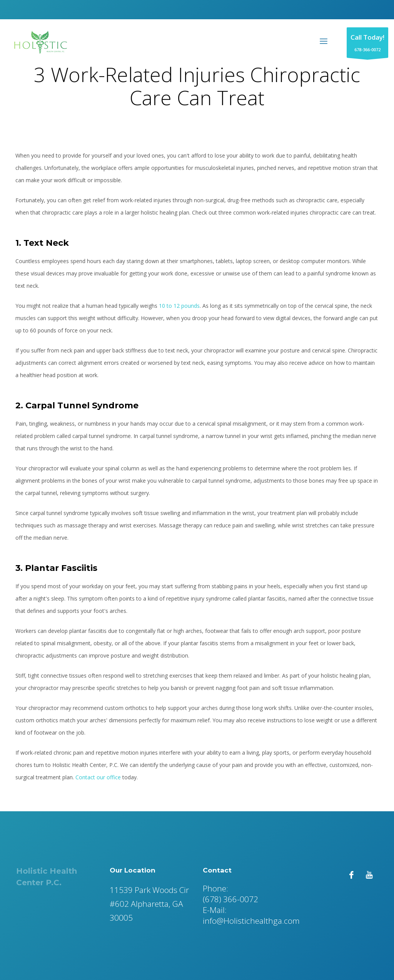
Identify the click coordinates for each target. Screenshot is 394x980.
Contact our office (98, 777)
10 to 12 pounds (179, 306)
